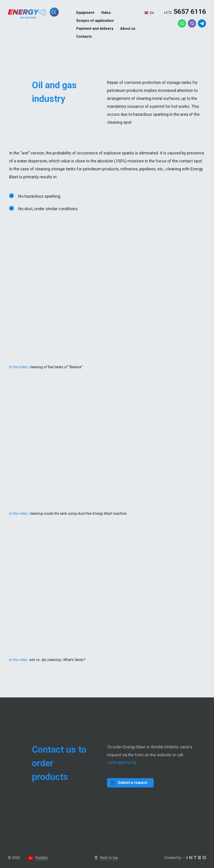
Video (106, 13)
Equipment (85, 13)
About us (128, 29)
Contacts (84, 37)
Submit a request (129, 783)
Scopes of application (95, 21)
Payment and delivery (95, 29)
